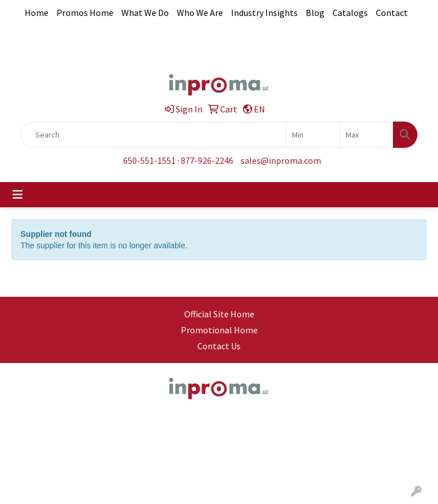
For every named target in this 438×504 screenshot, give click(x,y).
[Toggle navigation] (18, 195)
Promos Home (85, 13)
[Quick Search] (153, 135)
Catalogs (350, 13)
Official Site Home (219, 314)
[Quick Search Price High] (366, 135)
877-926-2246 (207, 160)
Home (36, 13)
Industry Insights (264, 13)
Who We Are (200, 13)
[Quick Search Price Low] (313, 135)
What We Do (145, 13)
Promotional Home (219, 330)
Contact (392, 13)
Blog (315, 13)
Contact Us (219, 346)
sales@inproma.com (281, 160)
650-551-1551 (149, 160)
